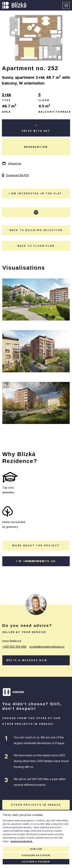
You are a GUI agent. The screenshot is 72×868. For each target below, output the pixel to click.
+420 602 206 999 (14, 647)
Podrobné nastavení (36, 855)
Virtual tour (12, 163)
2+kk (6, 95)
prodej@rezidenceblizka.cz (47, 647)
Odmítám (36, 849)
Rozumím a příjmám (36, 862)
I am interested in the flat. (36, 193)
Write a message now (27, 660)
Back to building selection (36, 230)
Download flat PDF (16, 175)
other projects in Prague (36, 805)
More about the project (36, 545)
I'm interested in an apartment (36, 561)
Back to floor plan (36, 246)
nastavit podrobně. (22, 841)
